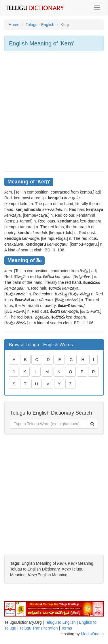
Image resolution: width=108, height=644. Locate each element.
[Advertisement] (54, 111)
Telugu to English (60, 622)
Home (14, 25)
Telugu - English (40, 25)
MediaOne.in (92, 634)
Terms (67, 628)
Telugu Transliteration (38, 628)
